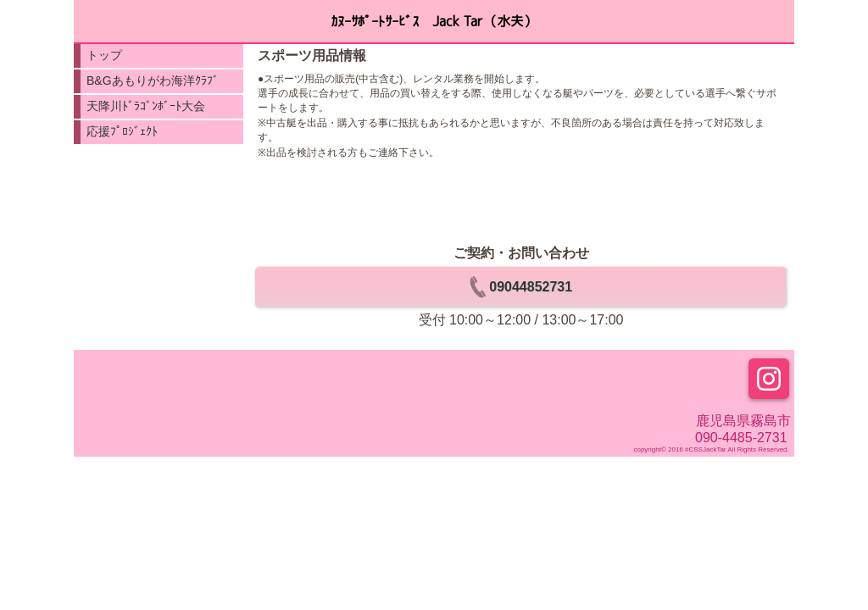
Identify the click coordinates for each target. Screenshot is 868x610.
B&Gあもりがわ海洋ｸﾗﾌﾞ (153, 80)
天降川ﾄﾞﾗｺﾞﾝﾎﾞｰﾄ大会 (146, 106)
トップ (104, 55)
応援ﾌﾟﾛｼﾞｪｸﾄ (122, 131)
